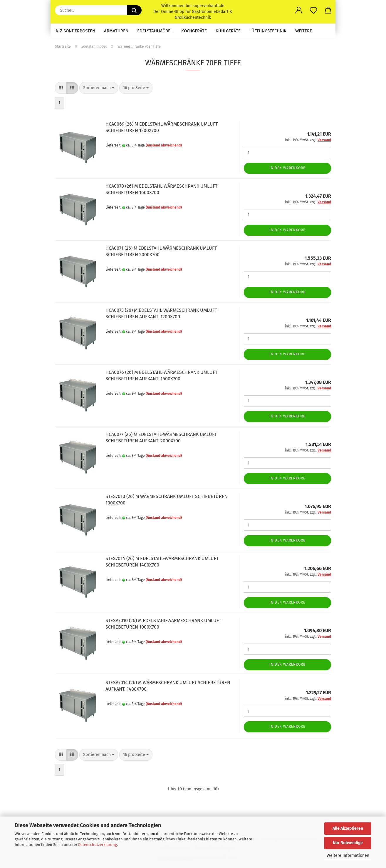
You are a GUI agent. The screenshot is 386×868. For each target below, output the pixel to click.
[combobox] (99, 88)
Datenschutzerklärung (98, 845)
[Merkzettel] (313, 10)
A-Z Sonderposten (75, 31)
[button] (299, 10)
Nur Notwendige (348, 843)
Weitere (304, 31)
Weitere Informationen (348, 855)
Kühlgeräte (228, 31)
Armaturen (116, 31)
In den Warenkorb (287, 168)
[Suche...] (134, 10)
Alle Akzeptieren (348, 828)
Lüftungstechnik (268, 31)
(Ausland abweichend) (164, 145)
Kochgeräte (194, 31)
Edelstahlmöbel (155, 31)
